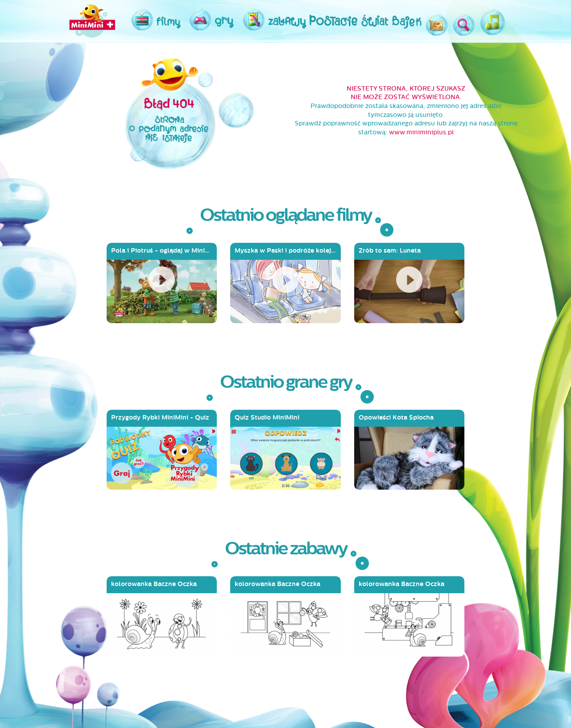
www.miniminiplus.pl (421, 132)
